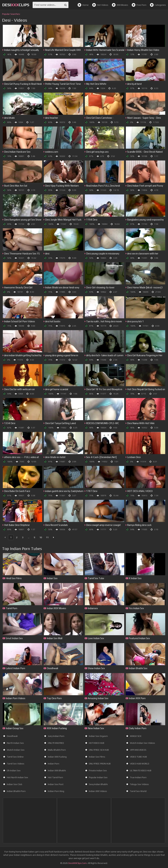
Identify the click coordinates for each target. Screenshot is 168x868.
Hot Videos (100, 5)
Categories (158, 5)
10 (41, 537)
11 (47, 537)
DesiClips (16, 5)
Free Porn (139, 5)
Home (83, 5)
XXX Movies (120, 5)
